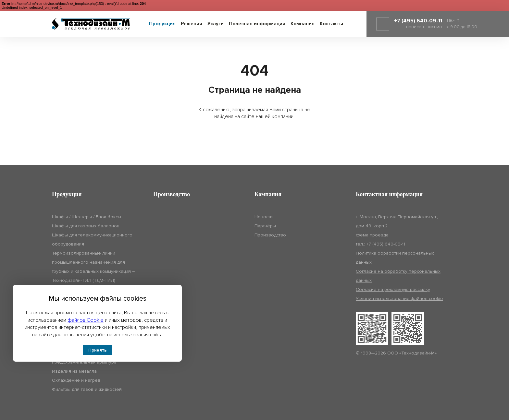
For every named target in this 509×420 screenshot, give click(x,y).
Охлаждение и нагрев (76, 380)
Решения (192, 24)
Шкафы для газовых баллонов (86, 226)
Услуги (216, 24)
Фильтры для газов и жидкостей (87, 389)
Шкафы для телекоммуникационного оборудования (92, 240)
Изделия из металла (74, 371)
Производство (270, 235)
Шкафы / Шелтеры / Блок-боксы (87, 217)
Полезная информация (257, 24)
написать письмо (424, 27)
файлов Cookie (86, 320)
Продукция (162, 24)
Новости (264, 217)
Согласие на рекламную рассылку (393, 289)
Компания (303, 24)
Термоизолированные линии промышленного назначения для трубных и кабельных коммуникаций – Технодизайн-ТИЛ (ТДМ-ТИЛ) (93, 267)
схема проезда (372, 235)
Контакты (331, 24)
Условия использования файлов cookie (399, 299)
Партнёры (265, 226)
